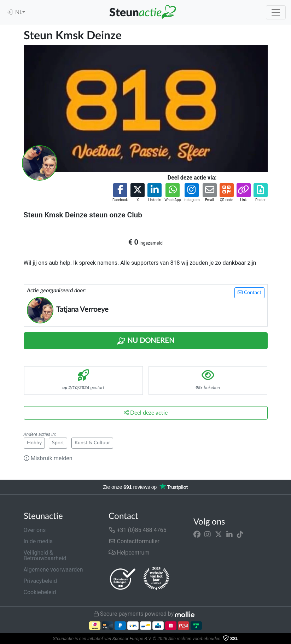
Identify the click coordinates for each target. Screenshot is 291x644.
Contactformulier (134, 541)
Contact (249, 292)
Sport (58, 443)
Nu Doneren (146, 341)
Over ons (35, 530)
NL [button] (19, 12)
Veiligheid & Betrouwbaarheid (45, 555)
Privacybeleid (40, 581)
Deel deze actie (146, 413)
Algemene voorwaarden (53, 570)
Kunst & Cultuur (92, 443)
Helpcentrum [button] (129, 553)
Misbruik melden (48, 458)
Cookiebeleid (40, 592)
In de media (38, 541)
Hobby (34, 443)
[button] (120, 193)
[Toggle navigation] (276, 12)
